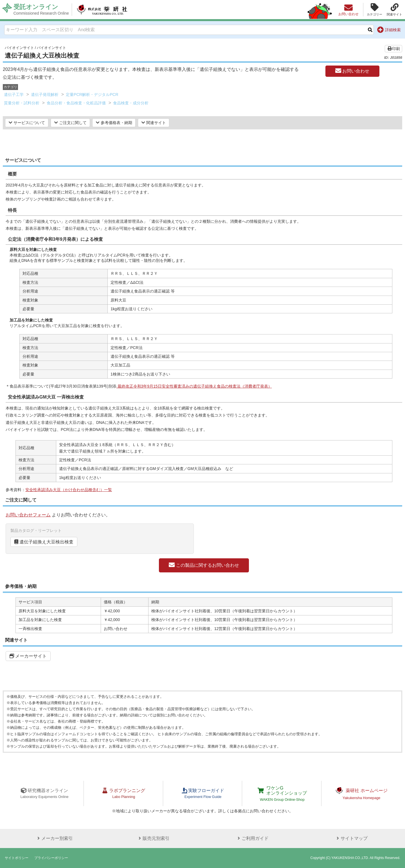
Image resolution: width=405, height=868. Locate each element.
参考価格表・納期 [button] (114, 123)
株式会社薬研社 (103, 10)
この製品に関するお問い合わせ (204, 565)
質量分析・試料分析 (22, 103)
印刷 (393, 49)
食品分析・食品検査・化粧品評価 (76, 103)
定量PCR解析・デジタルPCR (92, 95)
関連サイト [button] (154, 123)
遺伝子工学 (14, 95)
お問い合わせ (352, 71)
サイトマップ (351, 838)
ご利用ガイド (252, 838)
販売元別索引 (153, 838)
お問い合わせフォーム (28, 515)
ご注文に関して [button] (70, 123)
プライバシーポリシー (51, 858)
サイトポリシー (17, 858)
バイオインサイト (19, 48)
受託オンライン (41, 10)
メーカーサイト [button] (28, 656)
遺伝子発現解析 (45, 95)
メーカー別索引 (54, 838)
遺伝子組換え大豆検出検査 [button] (44, 542)
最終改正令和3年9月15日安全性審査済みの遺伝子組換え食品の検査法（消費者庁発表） (194, 386)
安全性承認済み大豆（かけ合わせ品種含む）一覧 (69, 490)
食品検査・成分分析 (131, 103)
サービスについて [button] (27, 123)
